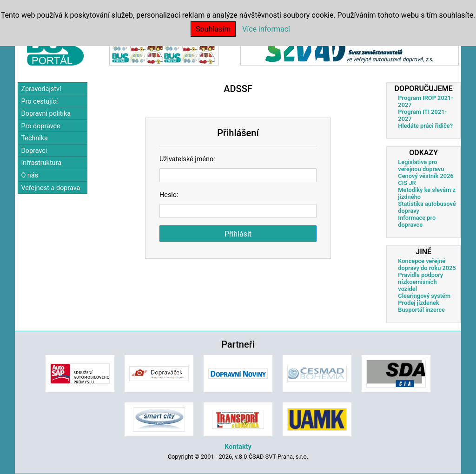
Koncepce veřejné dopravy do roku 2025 (427, 264)
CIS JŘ (407, 183)
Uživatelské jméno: (187, 159)
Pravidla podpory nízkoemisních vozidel (420, 282)
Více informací (266, 29)
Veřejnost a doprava (50, 188)
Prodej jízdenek (418, 303)
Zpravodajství (41, 89)
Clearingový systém (424, 296)
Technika (34, 138)
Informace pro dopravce (417, 221)
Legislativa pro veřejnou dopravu (421, 165)
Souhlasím (213, 29)
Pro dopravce (40, 126)
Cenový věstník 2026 (426, 176)
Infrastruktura (41, 163)
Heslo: (169, 195)
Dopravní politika (46, 114)
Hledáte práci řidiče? (425, 126)
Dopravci (34, 151)
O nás (30, 175)
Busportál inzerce (421, 310)
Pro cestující (39, 102)
